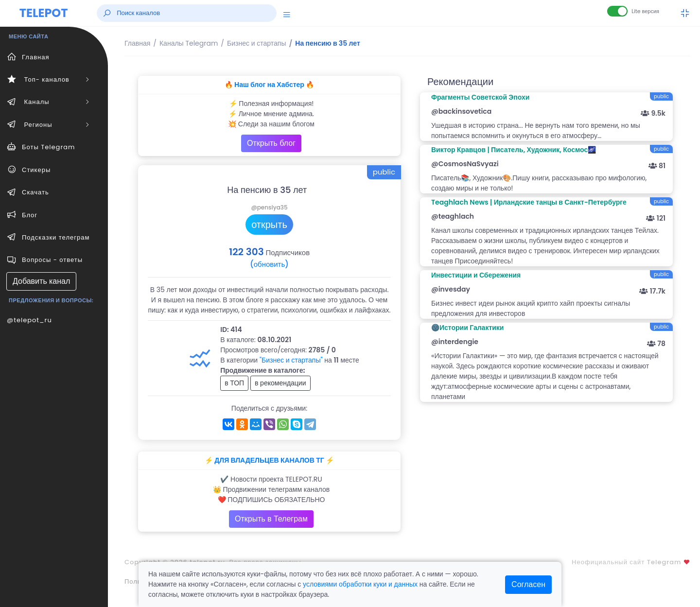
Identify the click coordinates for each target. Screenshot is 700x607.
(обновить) (269, 264)
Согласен (528, 584)
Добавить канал (41, 281)
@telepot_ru (29, 320)
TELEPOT (44, 13)
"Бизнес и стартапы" (291, 360)
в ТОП (234, 383)
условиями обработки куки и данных (360, 584)
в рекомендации (280, 383)
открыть (269, 225)
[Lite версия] (617, 11)
